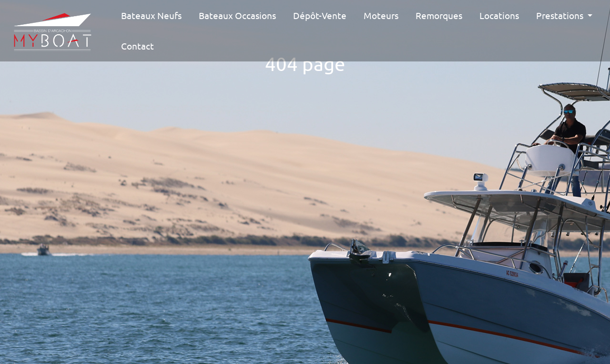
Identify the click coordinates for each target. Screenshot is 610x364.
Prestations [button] (561, 15)
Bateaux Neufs (151, 15)
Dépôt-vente (320, 15)
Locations (499, 15)
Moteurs (381, 15)
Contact (137, 46)
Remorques (439, 15)
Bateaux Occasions (237, 15)
